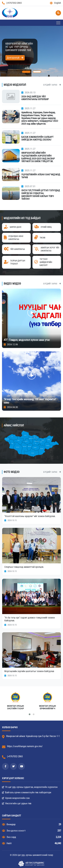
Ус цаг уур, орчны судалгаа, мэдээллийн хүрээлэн (30, 787)
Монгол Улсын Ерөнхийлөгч (48, 707)
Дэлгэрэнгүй (15, 58)
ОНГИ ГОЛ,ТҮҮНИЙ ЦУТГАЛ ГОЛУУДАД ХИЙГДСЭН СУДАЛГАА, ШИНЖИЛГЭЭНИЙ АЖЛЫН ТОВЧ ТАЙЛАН (41, 195)
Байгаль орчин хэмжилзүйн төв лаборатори (27, 792)
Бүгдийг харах (52, 85)
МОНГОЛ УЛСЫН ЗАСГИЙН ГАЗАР (15, 707)
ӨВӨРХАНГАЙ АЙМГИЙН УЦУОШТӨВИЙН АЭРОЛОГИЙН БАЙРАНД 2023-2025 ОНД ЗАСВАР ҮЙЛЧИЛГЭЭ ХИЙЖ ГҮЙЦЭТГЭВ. (38, 157)
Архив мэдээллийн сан (16, 798)
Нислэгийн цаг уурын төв (17, 803)
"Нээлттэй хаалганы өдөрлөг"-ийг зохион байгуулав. (30, 516)
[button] (26, 72)
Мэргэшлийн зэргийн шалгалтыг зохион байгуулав (29, 671)
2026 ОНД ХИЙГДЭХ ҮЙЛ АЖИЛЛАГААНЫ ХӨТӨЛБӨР (35, 98)
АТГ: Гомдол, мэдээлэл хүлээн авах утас (27, 340)
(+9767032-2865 (12, 3)
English (55, 3)
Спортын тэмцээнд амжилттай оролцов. (24, 567)
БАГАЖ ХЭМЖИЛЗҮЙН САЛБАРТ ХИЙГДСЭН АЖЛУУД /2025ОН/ (37, 138)
